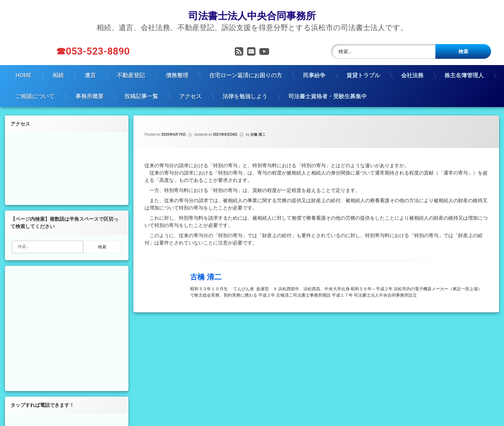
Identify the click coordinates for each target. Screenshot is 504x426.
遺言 (90, 74)
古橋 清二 (258, 133)
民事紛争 (314, 74)
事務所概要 (90, 95)
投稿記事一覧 (141, 95)
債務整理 (177, 74)
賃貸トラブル (363, 74)
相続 (58, 74)
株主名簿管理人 (464, 74)
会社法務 (412, 74)
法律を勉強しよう (245, 95)
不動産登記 (131, 74)
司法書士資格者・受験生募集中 (328, 95)
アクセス (190, 95)
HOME (23, 74)
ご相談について (35, 95)
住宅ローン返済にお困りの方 (246, 74)
